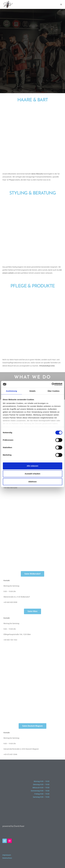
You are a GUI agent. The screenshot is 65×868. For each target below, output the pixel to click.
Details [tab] (33, 391)
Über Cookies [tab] (54, 391)
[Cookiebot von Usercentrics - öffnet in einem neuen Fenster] (52, 384)
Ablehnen (32, 482)
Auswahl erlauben (32, 474)
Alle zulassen (32, 466)
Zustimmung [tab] (11, 391)
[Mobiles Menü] (61, 4)
